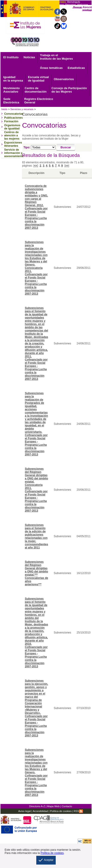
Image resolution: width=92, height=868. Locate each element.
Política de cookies (60, 811)
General (39, 101)
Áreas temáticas (51, 68)
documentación (36, 90)
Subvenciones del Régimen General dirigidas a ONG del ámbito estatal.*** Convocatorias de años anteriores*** (36, 573)
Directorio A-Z (37, 806)
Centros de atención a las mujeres (12, 135)
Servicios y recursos (22, 109)
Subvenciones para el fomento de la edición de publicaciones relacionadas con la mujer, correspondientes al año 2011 (36, 536)
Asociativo (11, 90)
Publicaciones (14, 118)
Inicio (4, 109)
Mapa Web (53, 806)
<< (36, 166)
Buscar (78, 7)
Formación (11, 121)
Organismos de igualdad (12, 127)
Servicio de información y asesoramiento (14, 153)
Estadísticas (76, 68)
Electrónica (11, 101)
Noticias (29, 57)
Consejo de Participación (69, 90)
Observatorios (64, 79)
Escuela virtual (38, 79)
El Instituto (11, 57)
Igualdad (13, 79)
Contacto (67, 806)
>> (67, 166)
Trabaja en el (56, 57)
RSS (78, 811)
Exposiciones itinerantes (13, 144)
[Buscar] (66, 147)
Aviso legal (25, 811)
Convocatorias (14, 114)
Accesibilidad (40, 811)
